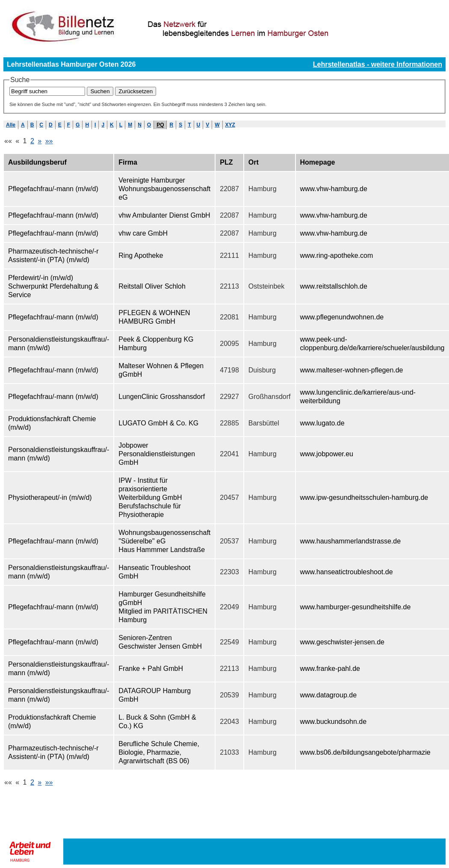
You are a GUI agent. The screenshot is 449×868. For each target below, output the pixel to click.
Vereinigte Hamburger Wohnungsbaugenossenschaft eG (164, 189)
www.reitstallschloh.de (334, 286)
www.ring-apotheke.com (337, 255)
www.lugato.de (322, 423)
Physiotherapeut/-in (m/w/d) (50, 497)
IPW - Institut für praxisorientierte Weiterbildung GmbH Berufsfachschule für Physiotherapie (150, 497)
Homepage (318, 162)
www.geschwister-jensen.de (342, 642)
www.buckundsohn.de (334, 722)
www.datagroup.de (329, 695)
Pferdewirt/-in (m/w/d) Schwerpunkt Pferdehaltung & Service (53, 286)
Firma (128, 162)
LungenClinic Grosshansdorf (162, 397)
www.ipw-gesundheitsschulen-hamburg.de (364, 497)
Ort (254, 162)
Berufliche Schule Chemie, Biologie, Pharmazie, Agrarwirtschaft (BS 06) (159, 752)
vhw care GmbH (143, 233)
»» (49, 141)
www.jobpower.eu (327, 454)
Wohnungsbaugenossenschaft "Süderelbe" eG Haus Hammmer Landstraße (164, 541)
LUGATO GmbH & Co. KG (158, 423)
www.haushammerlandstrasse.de (351, 541)
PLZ (226, 162)
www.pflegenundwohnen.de (342, 317)
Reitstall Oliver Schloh (152, 286)
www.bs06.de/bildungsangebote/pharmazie (365, 752)
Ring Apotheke (141, 255)
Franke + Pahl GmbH (151, 669)
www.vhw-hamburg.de (334, 189)
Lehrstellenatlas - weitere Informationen (378, 64)
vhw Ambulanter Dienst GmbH (164, 215)
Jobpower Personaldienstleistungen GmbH (157, 454)
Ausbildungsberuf (37, 162)
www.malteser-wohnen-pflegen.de (352, 370)
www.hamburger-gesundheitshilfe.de (356, 607)
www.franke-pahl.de (330, 669)
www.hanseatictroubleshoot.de (347, 572)
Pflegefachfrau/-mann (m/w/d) (53, 189)
